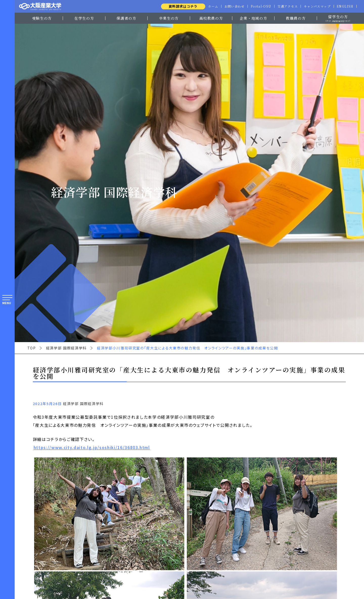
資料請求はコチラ (180, 6)
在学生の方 (84, 18)
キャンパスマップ (316, 6)
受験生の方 (42, 18)
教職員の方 (296, 18)
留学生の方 (338, 18)
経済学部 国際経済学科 (66, 348)
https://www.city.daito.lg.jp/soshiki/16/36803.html (92, 448)
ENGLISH (345, 6)
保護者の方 (126, 18)
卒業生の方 (169, 18)
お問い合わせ (232, 6)
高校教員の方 (211, 18)
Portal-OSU (259, 6)
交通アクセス (286, 6)
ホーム (210, 6)
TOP (32, 348)
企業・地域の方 (254, 18)
